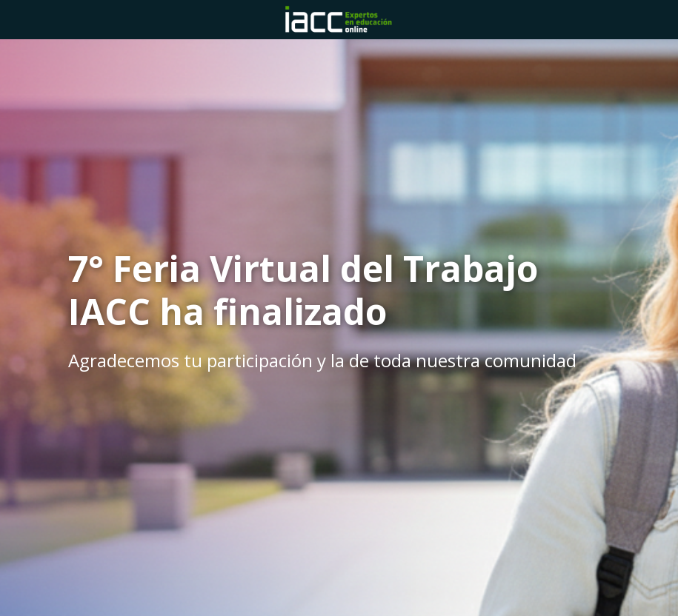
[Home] (339, 20)
